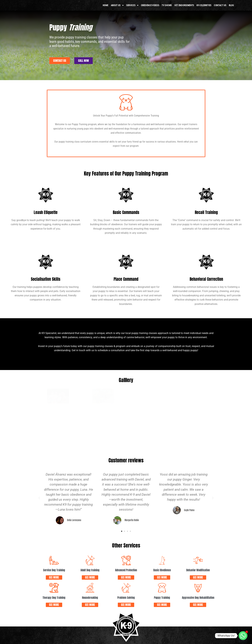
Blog (231, 10)
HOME (106, 10)
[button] (39, 447)
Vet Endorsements (184, 10)
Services (132, 10)
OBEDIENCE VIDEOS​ (150, 10)
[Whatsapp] (243, 636)
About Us (117, 10)
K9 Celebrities (204, 10)
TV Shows (167, 10)
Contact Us (220, 10)
